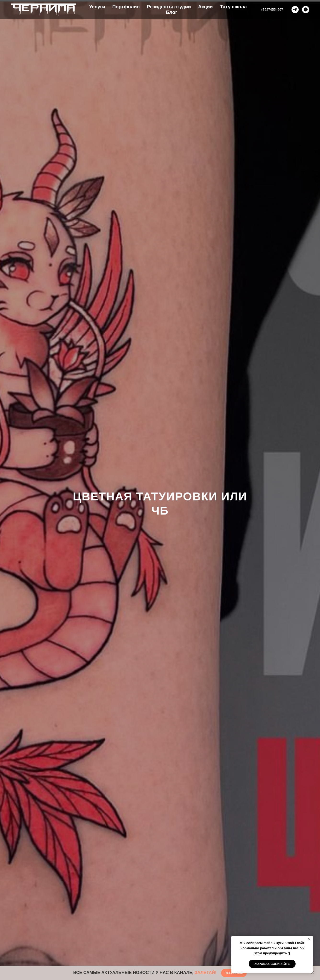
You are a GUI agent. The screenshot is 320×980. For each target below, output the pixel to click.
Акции (205, 7)
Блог (171, 12)
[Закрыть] (312, 973)
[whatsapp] (306, 10)
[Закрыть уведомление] (309, 939)
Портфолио (126, 7)
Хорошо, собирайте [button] (272, 964)
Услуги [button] (97, 7)
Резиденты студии (169, 7)
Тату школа (233, 7)
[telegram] (295, 10)
